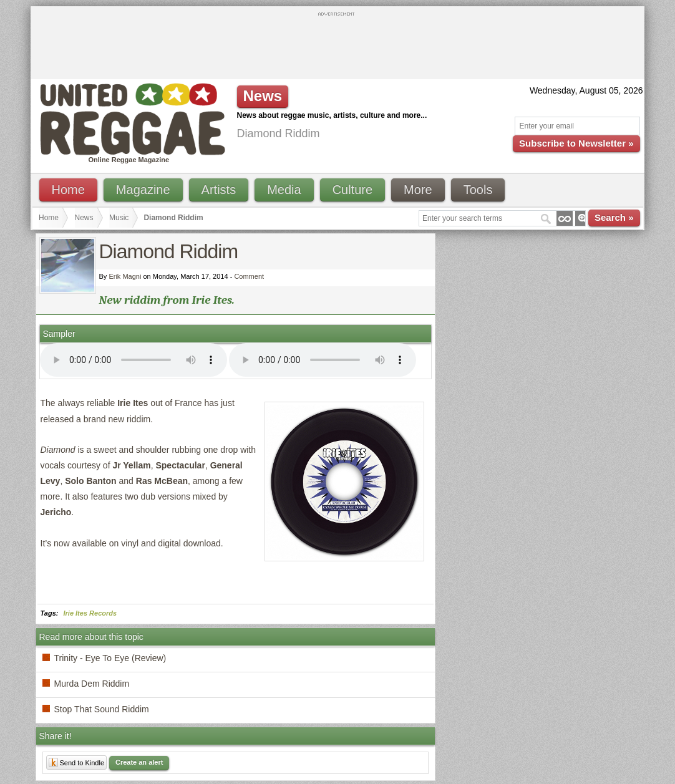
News (84, 218)
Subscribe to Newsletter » (576, 143)
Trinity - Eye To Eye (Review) (110, 658)
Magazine (143, 190)
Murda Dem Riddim (92, 684)
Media (284, 190)
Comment (249, 276)
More (418, 190)
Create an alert (139, 762)
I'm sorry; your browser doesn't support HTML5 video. (134, 360)
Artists (219, 190)
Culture (352, 190)
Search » (614, 217)
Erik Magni (125, 276)
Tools (478, 190)
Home (68, 190)
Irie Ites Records (90, 613)
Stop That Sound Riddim (102, 709)
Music (119, 218)
